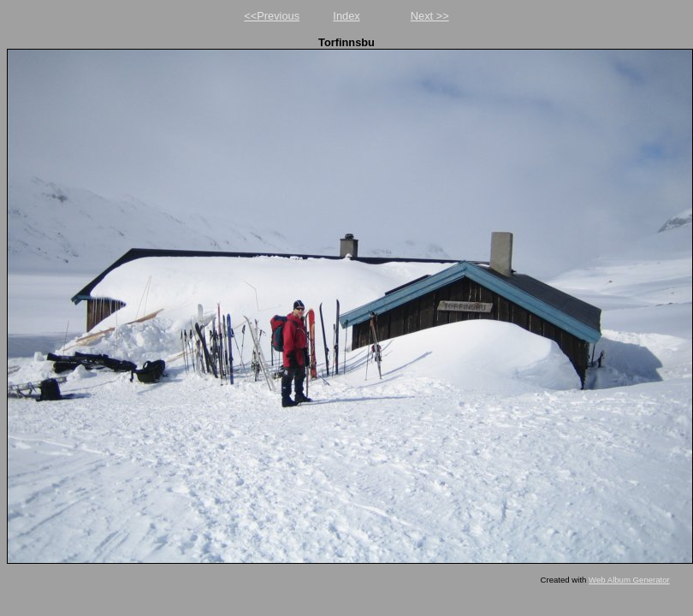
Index (346, 16)
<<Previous (272, 16)
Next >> (430, 16)
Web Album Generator (629, 580)
